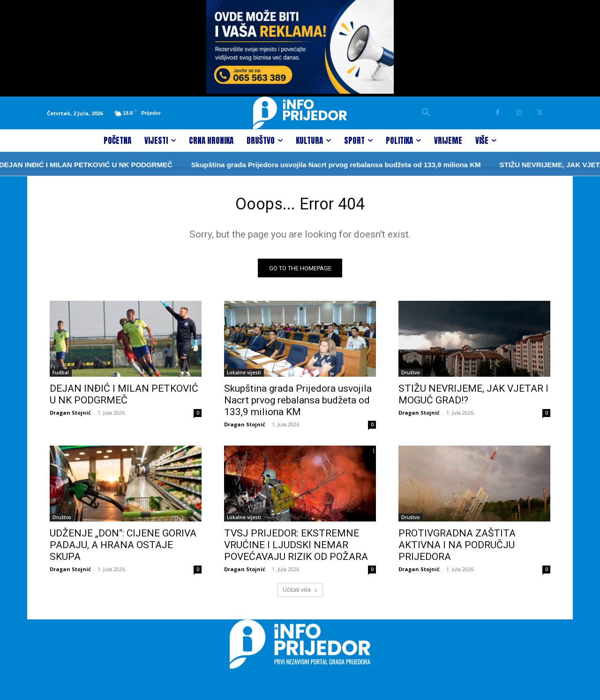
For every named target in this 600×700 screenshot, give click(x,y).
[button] (426, 113)
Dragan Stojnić (70, 416)
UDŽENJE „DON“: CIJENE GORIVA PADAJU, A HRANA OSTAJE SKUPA (123, 549)
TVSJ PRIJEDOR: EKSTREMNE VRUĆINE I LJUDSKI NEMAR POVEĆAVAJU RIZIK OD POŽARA (296, 549)
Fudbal (61, 376)
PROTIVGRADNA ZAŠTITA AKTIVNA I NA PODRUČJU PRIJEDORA (457, 549)
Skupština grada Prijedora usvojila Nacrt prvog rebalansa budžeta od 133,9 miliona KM (301, 165)
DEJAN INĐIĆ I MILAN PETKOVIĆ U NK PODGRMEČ (124, 398)
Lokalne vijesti (244, 376)
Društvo (411, 376)
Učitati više (300, 593)
